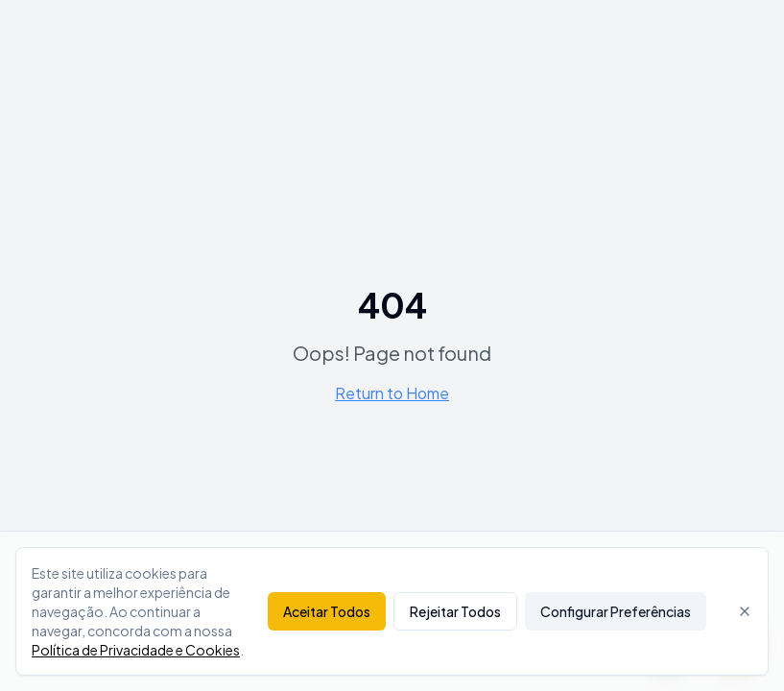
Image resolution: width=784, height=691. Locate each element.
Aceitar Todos (327, 611)
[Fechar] (745, 611)
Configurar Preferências (616, 611)
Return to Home (392, 393)
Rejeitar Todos (455, 611)
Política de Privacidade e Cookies (136, 650)
